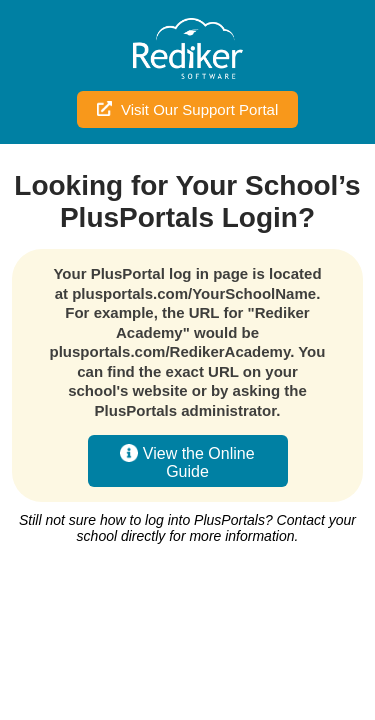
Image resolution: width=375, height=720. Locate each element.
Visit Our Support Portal (187, 109)
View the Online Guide (187, 462)
